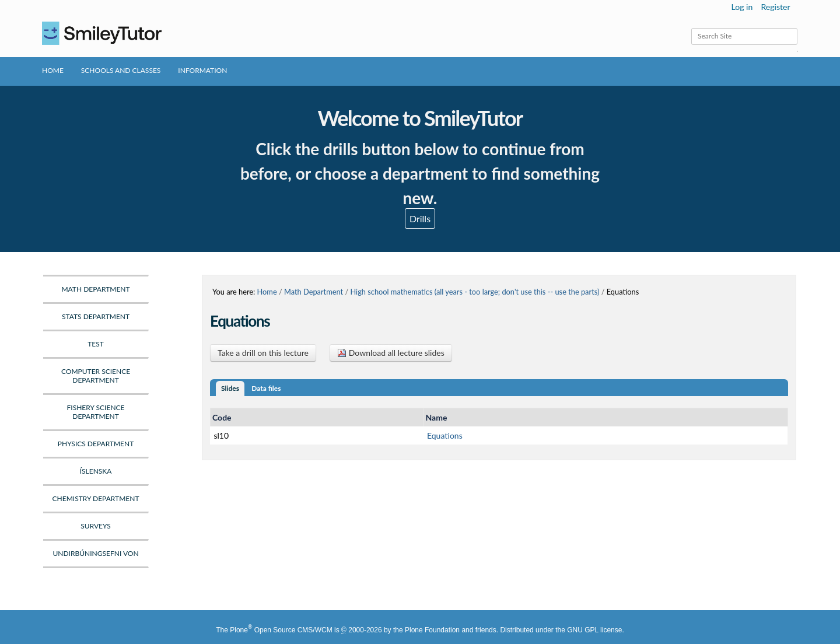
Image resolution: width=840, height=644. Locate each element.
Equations (445, 435)
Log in (742, 7)
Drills (420, 218)
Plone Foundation (432, 630)
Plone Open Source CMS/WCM (281, 630)
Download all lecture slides (391, 353)
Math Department (314, 292)
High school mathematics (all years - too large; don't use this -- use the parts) (475, 292)
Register (775, 7)
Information (202, 70)
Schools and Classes (121, 70)
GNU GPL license (594, 630)
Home (53, 70)
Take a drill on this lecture (263, 353)
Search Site (691, 28)
